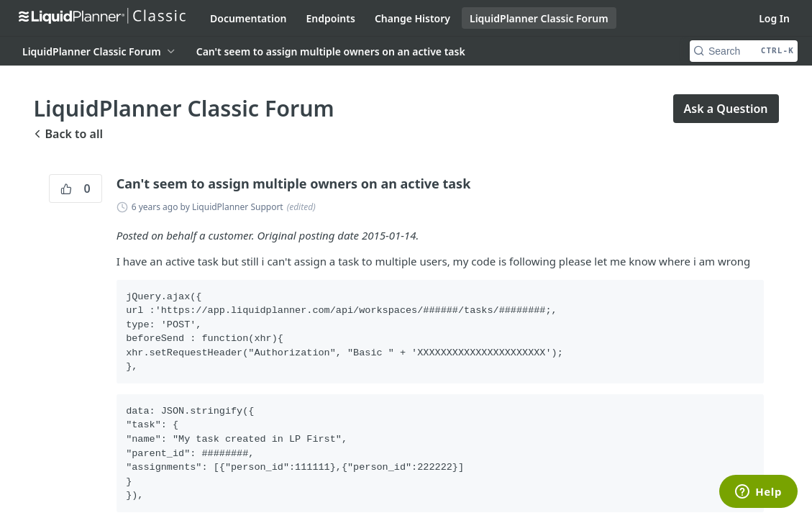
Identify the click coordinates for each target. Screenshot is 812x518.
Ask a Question (726, 109)
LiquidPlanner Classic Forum (539, 18)
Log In (774, 18)
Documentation (248, 18)
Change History (412, 18)
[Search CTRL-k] (744, 51)
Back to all (68, 134)
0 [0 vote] (76, 188)
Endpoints (331, 18)
